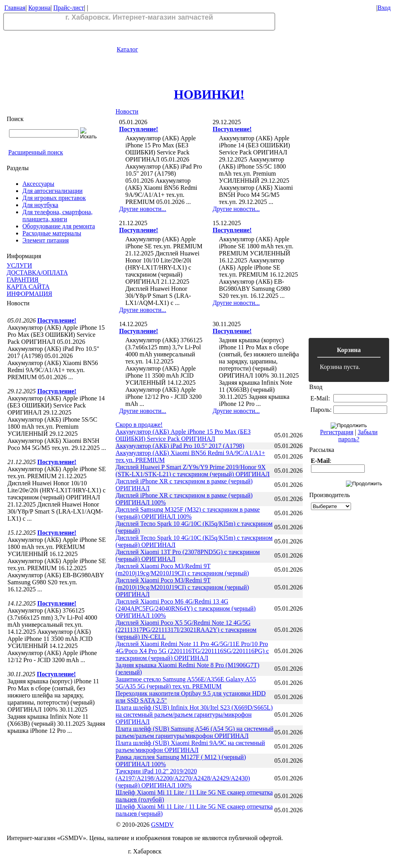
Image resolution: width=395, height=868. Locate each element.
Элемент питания (46, 240)
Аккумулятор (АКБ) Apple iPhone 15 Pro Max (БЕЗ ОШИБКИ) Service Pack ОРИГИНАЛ (183, 435)
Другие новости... (143, 209)
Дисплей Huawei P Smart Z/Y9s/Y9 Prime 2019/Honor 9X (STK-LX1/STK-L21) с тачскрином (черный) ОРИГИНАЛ (192, 471)
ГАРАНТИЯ (23, 280)
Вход (384, 8)
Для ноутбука (40, 205)
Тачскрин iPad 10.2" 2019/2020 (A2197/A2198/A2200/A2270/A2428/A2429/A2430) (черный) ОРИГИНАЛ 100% (183, 778)
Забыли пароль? (358, 436)
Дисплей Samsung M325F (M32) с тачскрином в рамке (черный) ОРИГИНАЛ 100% (187, 513)
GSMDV (163, 825)
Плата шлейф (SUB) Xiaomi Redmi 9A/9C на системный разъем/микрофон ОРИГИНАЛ (190, 746)
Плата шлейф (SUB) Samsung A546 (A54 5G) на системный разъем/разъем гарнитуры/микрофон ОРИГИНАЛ (194, 732)
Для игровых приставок (54, 198)
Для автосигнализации (52, 191)
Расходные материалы (52, 233)
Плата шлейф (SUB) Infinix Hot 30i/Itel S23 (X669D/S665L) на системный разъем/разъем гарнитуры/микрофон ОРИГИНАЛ (194, 715)
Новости (127, 111)
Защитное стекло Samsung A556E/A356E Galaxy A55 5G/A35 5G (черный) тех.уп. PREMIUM (186, 683)
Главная (15, 8)
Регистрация (337, 432)
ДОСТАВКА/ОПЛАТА (37, 273)
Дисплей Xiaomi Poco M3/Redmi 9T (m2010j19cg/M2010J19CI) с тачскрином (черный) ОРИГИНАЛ (182, 587)
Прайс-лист (69, 8)
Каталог (127, 49)
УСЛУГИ (19, 265)
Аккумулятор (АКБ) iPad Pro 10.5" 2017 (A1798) (180, 446)
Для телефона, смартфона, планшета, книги (58, 216)
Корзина (39, 8)
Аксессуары (38, 184)
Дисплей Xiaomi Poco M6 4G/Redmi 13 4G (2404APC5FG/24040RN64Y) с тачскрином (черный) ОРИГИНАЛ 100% (186, 608)
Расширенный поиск (36, 152)
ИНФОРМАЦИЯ (29, 294)
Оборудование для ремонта (59, 226)
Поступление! (57, 320)
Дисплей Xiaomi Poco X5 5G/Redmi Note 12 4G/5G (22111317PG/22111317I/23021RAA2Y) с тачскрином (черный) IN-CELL (186, 630)
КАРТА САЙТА (28, 287)
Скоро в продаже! (139, 425)
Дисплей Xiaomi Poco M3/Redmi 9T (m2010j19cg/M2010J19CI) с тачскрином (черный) (182, 570)
